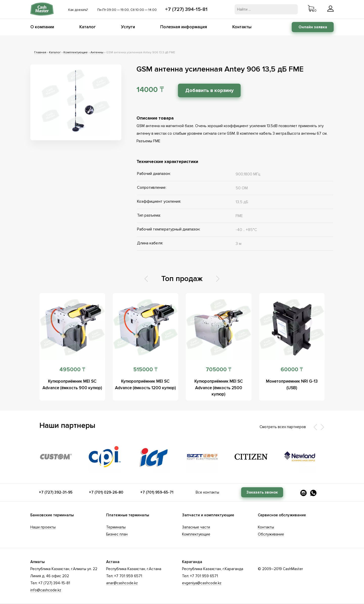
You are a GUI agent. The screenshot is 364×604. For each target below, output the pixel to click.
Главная (40, 52)
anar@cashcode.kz (122, 583)
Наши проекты (43, 527)
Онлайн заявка (313, 27)
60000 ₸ (292, 370)
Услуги (128, 27)
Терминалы (116, 527)
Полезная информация (184, 27)
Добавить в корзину (210, 90)
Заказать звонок (262, 492)
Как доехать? (78, 10)
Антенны (97, 52)
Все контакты (207, 492)
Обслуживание (271, 534)
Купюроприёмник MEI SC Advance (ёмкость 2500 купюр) (219, 388)
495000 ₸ (72, 370)
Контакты (242, 27)
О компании (42, 27)
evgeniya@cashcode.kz (202, 583)
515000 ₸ (145, 370)
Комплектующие (76, 52)
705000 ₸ (219, 370)
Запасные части (196, 527)
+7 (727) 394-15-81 (186, 9)
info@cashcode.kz (46, 590)
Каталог (88, 27)
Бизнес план (117, 534)
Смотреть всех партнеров (283, 427)
